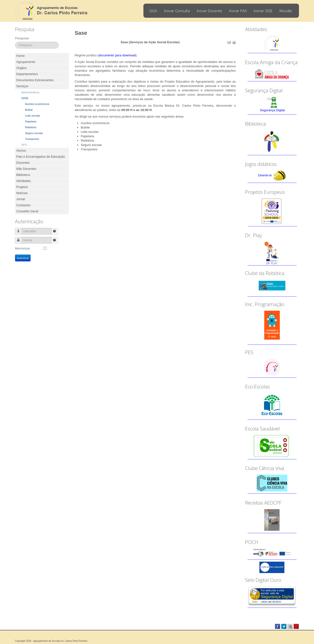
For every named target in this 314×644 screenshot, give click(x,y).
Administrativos (30, 92)
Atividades (24, 181)
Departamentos (27, 74)
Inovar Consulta (177, 11)
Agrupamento (26, 62)
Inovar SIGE (263, 11)
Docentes (23, 163)
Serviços (22, 86)
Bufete (29, 110)
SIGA (153, 11)
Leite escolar (33, 116)
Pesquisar (22, 38)
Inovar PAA (238, 11)
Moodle (286, 11)
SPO (24, 145)
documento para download (117, 55)
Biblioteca (23, 175)
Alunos (21, 150)
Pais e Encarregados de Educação (41, 157)
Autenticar (23, 258)
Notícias (22, 193)
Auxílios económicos (37, 104)
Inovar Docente (209, 11)
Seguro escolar (34, 133)
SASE (25, 98)
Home (21, 56)
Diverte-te (265, 175)
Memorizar (22, 248)
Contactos (23, 205)
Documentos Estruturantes (35, 80)
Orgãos (21, 68)
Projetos (22, 187)
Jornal (21, 199)
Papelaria (31, 121)
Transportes (32, 139)
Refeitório (31, 127)
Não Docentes (26, 169)
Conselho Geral (27, 211)
